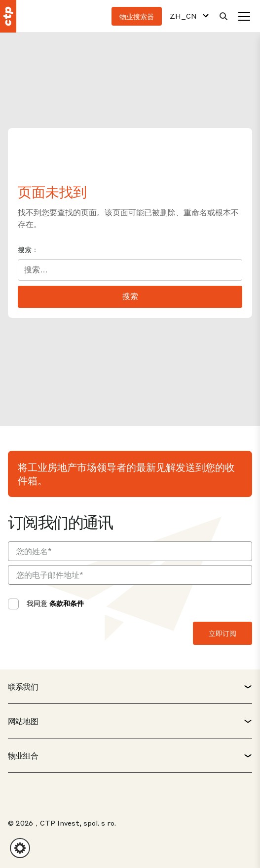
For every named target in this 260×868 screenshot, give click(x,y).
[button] (20, 848)
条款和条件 (67, 603)
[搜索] (223, 16)
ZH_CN (183, 16)
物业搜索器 (137, 16)
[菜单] (244, 16)
